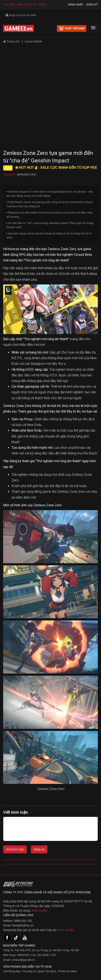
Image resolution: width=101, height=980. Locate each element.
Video (42, 5)
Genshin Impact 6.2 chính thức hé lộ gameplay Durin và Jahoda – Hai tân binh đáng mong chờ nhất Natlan (50, 194)
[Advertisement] (50, 98)
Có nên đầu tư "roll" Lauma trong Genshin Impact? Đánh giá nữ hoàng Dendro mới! (50, 225)
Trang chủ (12, 41)
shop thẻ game (72, 28)
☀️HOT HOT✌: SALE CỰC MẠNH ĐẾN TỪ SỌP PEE (56, 168)
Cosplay (31, 5)
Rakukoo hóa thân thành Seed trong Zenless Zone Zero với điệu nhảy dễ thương (49, 215)
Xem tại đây (39, 911)
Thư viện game (13, 5)
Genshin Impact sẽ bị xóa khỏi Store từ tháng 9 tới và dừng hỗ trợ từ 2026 (49, 236)
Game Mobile (33, 41)
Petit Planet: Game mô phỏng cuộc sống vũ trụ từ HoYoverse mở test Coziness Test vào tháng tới (49, 204)
